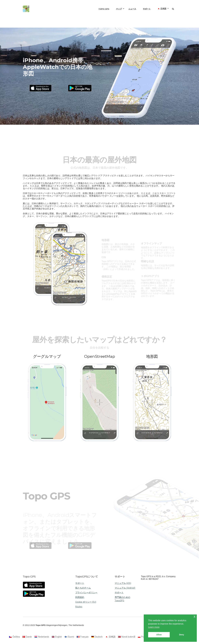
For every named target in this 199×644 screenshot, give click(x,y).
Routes (79, 607)
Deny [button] (182, 635)
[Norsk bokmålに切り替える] (127, 637)
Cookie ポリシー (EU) (86, 602)
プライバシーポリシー (86, 593)
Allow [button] (159, 635)
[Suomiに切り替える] (69, 637)
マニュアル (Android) (125, 588)
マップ (119, 9)
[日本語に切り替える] (110, 637)
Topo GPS (104, 9)
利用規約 (80, 597)
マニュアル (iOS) (123, 583)
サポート (147, 9)
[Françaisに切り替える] (83, 637)
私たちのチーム (83, 588)
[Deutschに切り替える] (97, 637)
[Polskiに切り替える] (142, 637)
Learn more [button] (154, 627)
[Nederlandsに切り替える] (42, 637)
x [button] (195, 616)
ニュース (132, 9)
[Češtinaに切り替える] (14, 637)
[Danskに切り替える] (27, 637)
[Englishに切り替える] (57, 637)
